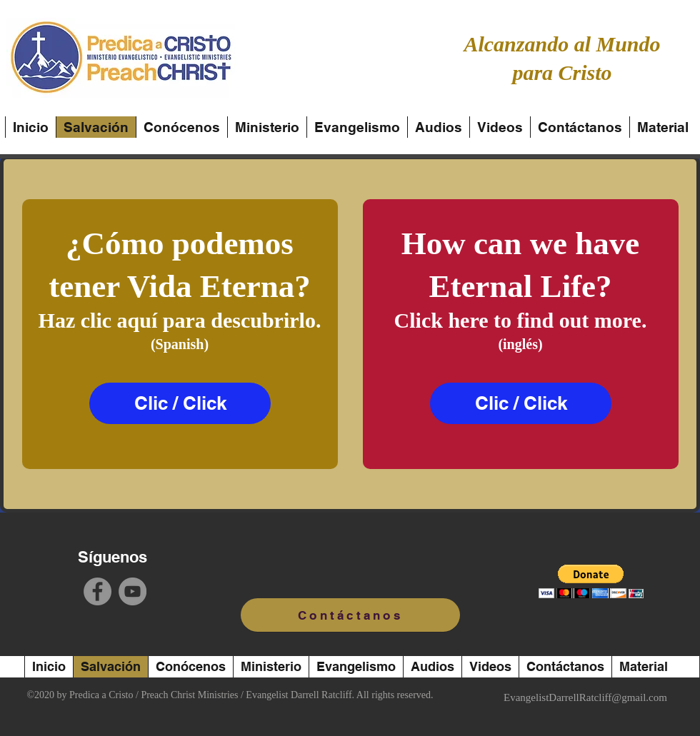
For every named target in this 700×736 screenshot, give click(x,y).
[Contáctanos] (350, 615)
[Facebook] (97, 591)
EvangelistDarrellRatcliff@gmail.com (585, 697)
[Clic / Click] (180, 403)
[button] (591, 581)
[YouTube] (132, 591)
